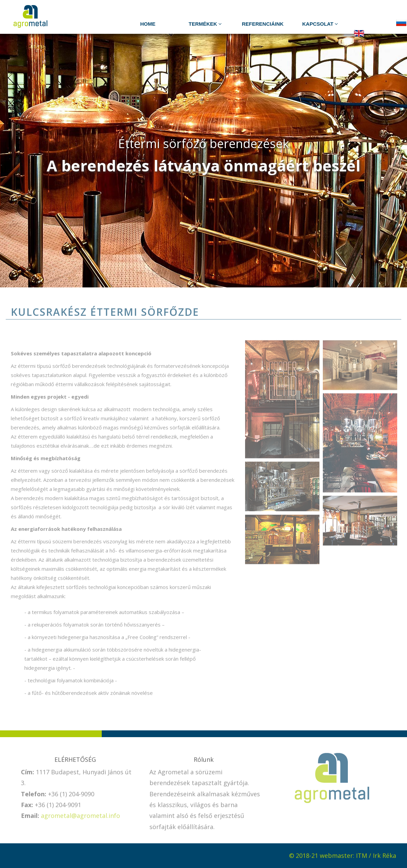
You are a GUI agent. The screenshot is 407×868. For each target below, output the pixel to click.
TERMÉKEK (205, 24)
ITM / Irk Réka (376, 855)
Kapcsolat (320, 24)
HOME (148, 24)
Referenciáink (263, 24)
